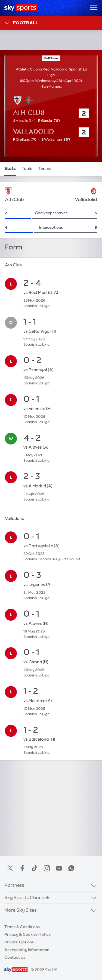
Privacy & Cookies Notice (27, 934)
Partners (14, 885)
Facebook (22, 868)
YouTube (59, 868)
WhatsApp (71, 868)
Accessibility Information (27, 950)
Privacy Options (19, 942)
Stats (10, 169)
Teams (45, 169)
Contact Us (15, 957)
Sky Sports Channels (27, 897)
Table (27, 169)
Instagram (47, 868)
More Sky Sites (21, 910)
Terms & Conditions (22, 927)
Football (21, 23)
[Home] (21, 8)
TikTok (35, 868)
